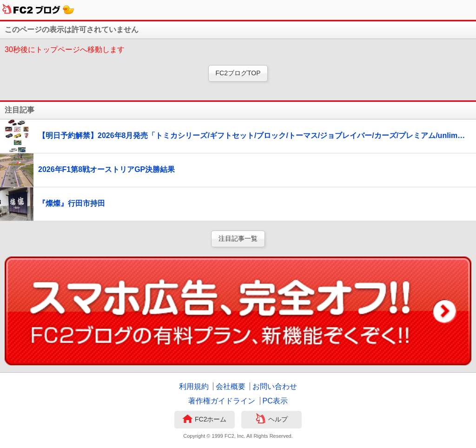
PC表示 (275, 401)
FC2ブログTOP (238, 73)
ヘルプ (272, 420)
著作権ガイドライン (222, 401)
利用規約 (194, 386)
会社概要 (231, 386)
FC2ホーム (204, 420)
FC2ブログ (38, 10)
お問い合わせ (275, 386)
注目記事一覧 (238, 238)
